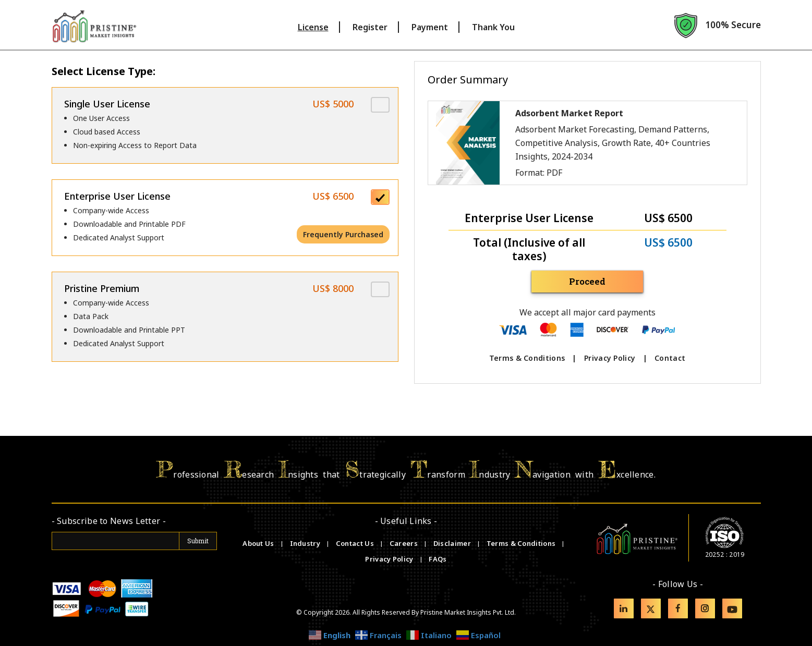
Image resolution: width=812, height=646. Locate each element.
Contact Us (356, 543)
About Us (259, 543)
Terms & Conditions (527, 358)
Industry (305, 543)
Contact (670, 358)
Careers (404, 543)
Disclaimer (453, 543)
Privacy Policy (610, 358)
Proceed (587, 281)
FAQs (438, 559)
